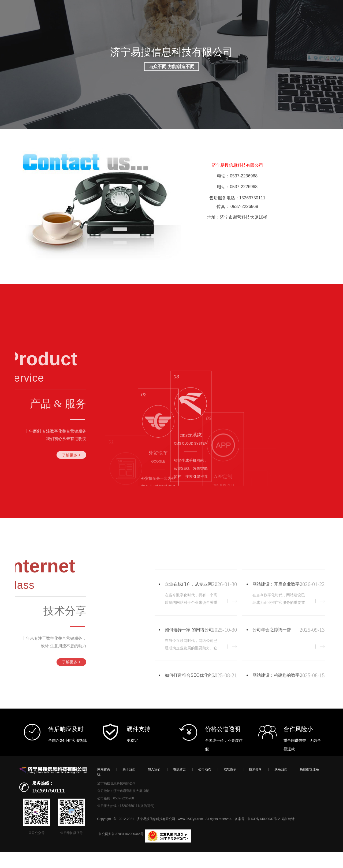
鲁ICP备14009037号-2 (264, 835)
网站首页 (104, 785)
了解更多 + (42, 455)
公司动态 (205, 785)
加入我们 (154, 785)
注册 (304, 29)
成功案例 (230, 785)
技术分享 (255, 785)
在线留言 (180, 785)
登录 (292, 29)
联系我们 (281, 785)
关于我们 (129, 785)
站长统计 (288, 835)
